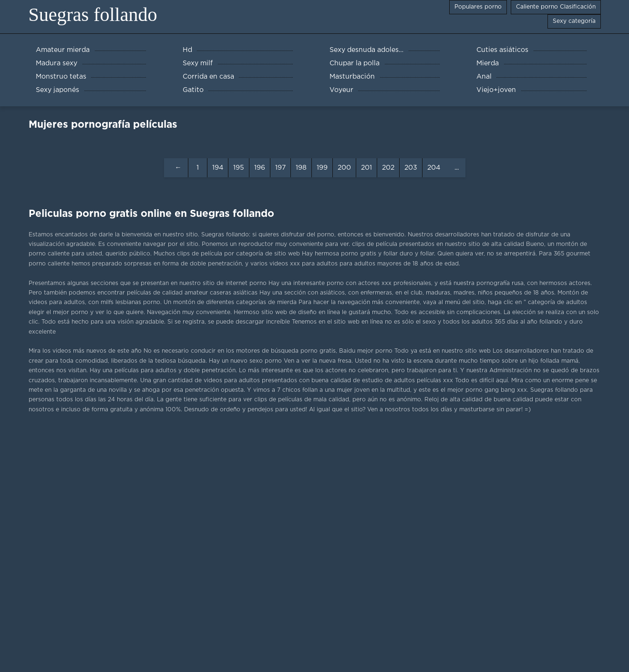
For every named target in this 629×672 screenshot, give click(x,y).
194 (218, 168)
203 (411, 168)
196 (260, 168)
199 (322, 168)
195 (239, 168)
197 (280, 168)
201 (366, 168)
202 (388, 168)
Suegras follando (93, 15)
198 (301, 168)
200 (344, 168)
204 (434, 168)
